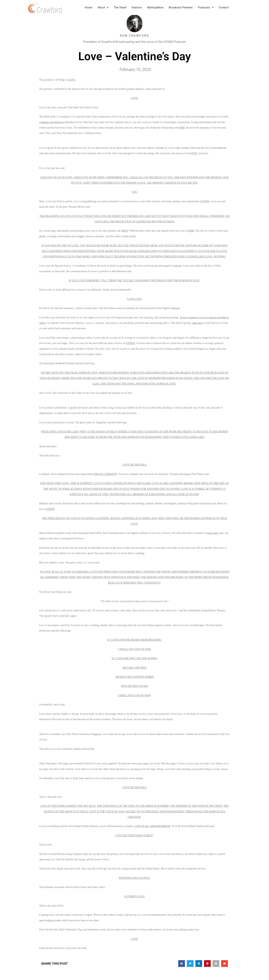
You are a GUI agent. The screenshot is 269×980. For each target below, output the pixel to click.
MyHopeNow (155, 7)
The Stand (120, 7)
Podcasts (206, 8)
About (103, 8)
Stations (137, 7)
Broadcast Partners (181, 7)
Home (88, 7)
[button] (237, 7)
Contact (224, 7)
